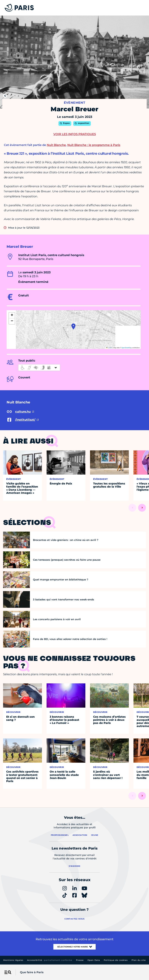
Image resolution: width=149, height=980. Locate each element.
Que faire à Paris (32, 972)
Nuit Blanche (56, 145)
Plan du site (139, 960)
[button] (73, 326)
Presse (80, 960)
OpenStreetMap (127, 348)
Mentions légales (13, 960)
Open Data (94, 960)
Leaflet (109, 348)
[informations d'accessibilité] (39, 368)
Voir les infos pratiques (75, 134)
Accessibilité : (50, 960)
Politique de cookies (116, 960)
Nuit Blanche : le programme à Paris (94, 145)
